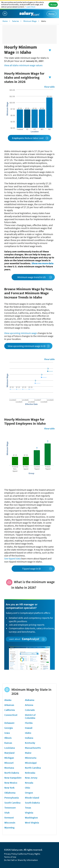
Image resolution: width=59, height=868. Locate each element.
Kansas (8, 743)
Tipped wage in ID (37, 569)
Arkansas (9, 705)
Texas (28, 808)
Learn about (27, 639)
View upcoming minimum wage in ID (29, 346)
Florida (29, 723)
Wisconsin (10, 823)
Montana (9, 768)
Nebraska (30, 773)
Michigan (9, 758)
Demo (51, 14)
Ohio (28, 788)
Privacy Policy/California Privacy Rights (22, 854)
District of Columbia (30, 716)
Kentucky (30, 743)
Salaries (15, 21)
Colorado (30, 710)
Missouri (9, 763)
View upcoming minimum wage (21, 333)
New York (9, 788)
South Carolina (12, 803)
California (10, 710)
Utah (7, 813)
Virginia (29, 813)
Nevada (29, 783)
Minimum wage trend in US (35, 277)
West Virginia (32, 823)
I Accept (53, 5)
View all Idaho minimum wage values (23, 65)
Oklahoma (10, 793)
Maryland (9, 753)
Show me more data (43, 263)
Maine (28, 753)
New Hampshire (13, 778)
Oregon (29, 793)
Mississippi (31, 763)
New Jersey (31, 778)
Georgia (9, 728)
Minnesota (31, 758)
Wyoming (9, 827)
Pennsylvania (12, 798)
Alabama (30, 700)
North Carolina (33, 768)
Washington (31, 818)
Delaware (9, 723)
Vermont (9, 818)
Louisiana (10, 748)
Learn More (31, 7)
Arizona (29, 705)
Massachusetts (33, 748)
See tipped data (13, 558)
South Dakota (32, 803)
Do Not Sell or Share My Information (21, 860)
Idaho (28, 733)
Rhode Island (32, 798)
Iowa (7, 733)
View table (50, 87)
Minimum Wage (30, 21)
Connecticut (11, 715)
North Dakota (12, 773)
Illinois (8, 738)
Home (5, 21)
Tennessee (10, 808)
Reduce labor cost (30, 138)
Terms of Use (10, 857)
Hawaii (29, 728)
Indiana (29, 738)
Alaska (8, 700)
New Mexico (11, 783)
